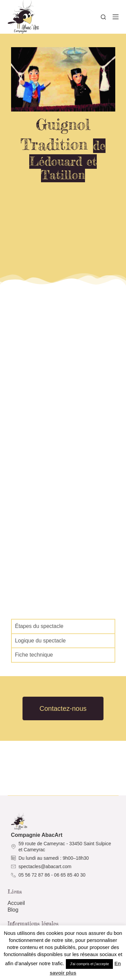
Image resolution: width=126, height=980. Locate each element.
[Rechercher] (103, 17)
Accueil (16, 903)
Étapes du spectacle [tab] (39, 626)
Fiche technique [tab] (34, 655)
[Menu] (116, 17)
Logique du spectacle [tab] (40, 641)
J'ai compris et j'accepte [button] (89, 964)
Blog (13, 910)
